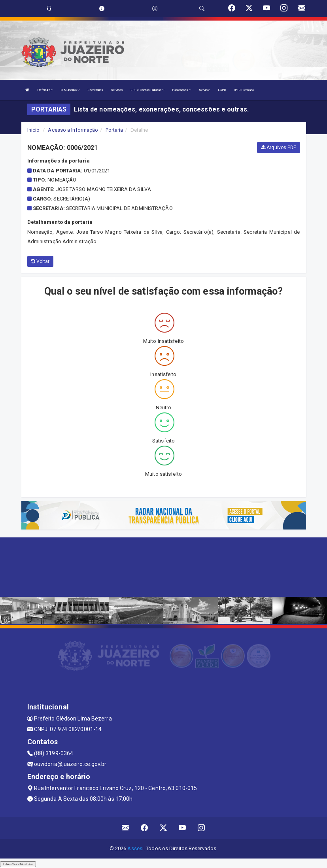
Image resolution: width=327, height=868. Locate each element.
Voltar (41, 261)
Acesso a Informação (73, 130)
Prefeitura (45, 90)
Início (34, 130)
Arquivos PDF (278, 148)
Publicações (181, 90)
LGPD (222, 90)
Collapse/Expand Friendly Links (18, 864)
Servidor (204, 90)
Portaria (114, 130)
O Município (70, 90)
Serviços (117, 90)
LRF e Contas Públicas (147, 90)
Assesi (135, 848)
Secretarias (95, 90)
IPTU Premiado (244, 90)
